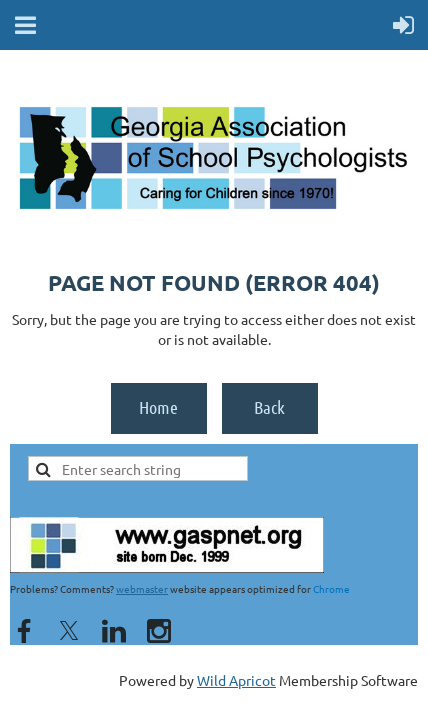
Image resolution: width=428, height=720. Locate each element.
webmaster (142, 588)
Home (158, 407)
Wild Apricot (236, 680)
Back (269, 407)
